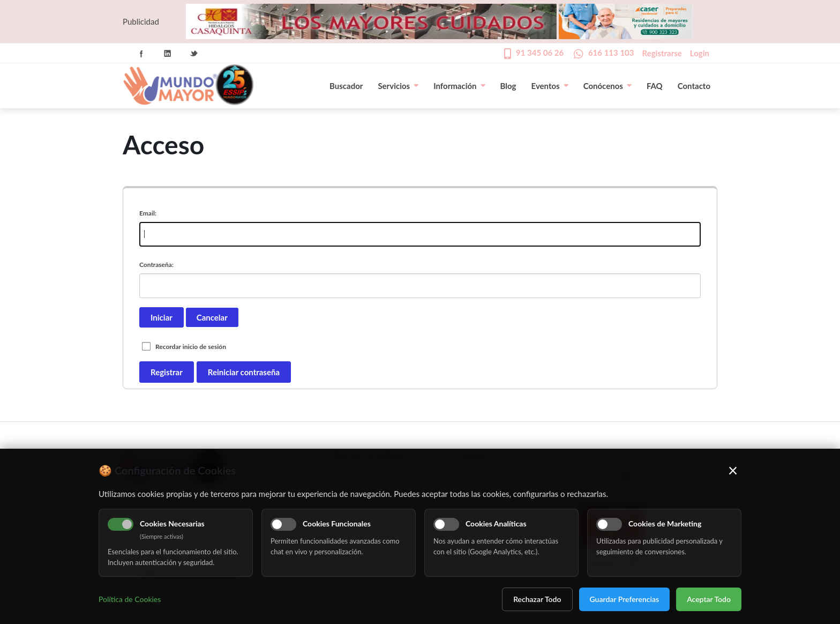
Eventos (550, 86)
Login (700, 53)
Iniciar (162, 317)
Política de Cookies (130, 599)
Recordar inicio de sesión (191, 347)
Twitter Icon (194, 54)
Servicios (398, 86)
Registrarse (662, 53)
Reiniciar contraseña (244, 372)
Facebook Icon (141, 54)
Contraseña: (156, 265)
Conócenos (607, 86)
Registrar (167, 372)
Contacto (694, 86)
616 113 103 (611, 53)
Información (459, 86)
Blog (508, 86)
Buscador (346, 86)
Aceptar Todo (709, 599)
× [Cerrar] (733, 470)
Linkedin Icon (168, 54)
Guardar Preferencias (625, 599)
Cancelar (212, 317)
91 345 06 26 (540, 53)
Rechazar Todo (537, 599)
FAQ (655, 86)
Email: (148, 213)
